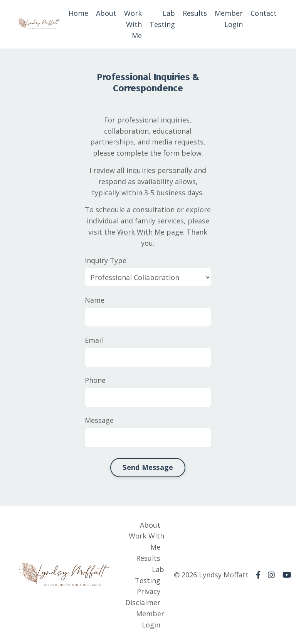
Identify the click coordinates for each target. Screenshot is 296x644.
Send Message (147, 467)
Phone (94, 380)
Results (195, 13)
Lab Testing (162, 19)
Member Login (229, 19)
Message (98, 420)
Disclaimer (143, 602)
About (106, 13)
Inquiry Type (105, 260)
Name (94, 300)
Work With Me (133, 24)
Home (78, 13)
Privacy (149, 591)
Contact (264, 13)
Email (93, 340)
